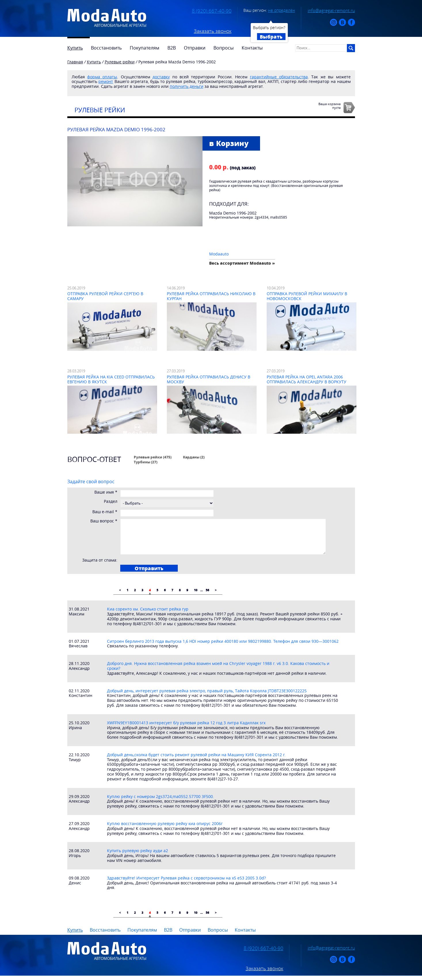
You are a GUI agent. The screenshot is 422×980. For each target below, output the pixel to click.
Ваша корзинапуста (330, 106)
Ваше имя (106, 492)
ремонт (106, 81)
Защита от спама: (100, 560)
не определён (282, 10)
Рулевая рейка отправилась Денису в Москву (209, 379)
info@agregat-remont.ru (331, 10)
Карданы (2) (194, 457)
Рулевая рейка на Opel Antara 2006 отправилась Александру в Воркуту (307, 379)
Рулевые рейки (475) (153, 457)
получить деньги (187, 86)
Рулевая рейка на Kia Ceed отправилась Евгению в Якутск (111, 379)
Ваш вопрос (104, 521)
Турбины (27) (146, 462)
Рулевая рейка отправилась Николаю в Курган (211, 296)
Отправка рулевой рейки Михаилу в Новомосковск (307, 296)
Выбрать (271, 37)
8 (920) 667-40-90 (212, 11)
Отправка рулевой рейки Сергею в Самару (105, 296)
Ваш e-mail (105, 512)
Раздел (111, 502)
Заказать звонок (213, 31)
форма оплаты (102, 77)
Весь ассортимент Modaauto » (242, 263)
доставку (161, 77)
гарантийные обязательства (279, 77)
